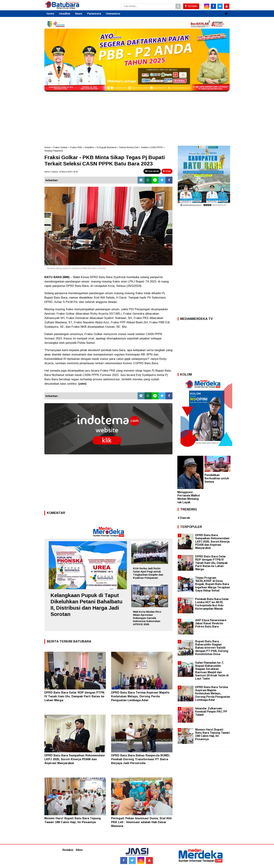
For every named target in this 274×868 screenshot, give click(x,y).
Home (50, 14)
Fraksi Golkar (60, 147)
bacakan (152, 171)
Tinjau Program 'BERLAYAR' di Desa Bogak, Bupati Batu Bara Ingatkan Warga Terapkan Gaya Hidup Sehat (213, 584)
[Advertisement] (137, 118)
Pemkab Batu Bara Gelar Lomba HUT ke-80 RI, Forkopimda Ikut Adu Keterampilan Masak (212, 604)
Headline (65, 14)
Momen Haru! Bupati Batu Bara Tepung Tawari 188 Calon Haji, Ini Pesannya (212, 734)
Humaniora (113, 14)
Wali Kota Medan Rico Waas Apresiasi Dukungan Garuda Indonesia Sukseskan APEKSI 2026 (147, 618)
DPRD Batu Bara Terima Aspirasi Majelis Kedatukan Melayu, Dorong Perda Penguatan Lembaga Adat (140, 696)
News (79, 14)
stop (167, 171)
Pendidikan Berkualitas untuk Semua (217, 478)
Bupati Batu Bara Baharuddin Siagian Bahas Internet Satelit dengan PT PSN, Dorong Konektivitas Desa (212, 648)
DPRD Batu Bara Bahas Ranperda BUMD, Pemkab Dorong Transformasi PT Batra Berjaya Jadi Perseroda (141, 759)
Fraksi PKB (76, 147)
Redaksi (68, 850)
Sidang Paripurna (54, 151)
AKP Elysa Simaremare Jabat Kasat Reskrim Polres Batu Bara (211, 623)
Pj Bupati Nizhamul (107, 147)
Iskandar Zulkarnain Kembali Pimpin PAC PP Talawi (211, 712)
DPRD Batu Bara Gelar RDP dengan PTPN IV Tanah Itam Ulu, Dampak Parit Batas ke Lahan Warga (74, 696)
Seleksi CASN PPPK (152, 147)
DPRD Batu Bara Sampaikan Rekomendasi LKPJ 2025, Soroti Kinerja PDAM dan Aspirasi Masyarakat (75, 759)
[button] (226, 12)
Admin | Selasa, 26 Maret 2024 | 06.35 (61, 172)
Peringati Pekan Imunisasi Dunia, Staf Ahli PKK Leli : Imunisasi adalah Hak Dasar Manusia (141, 822)
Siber (79, 850)
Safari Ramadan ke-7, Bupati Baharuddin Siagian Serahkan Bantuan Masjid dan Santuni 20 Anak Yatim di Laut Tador (212, 671)
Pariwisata (94, 14)
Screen (191, 6)
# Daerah (184, 518)
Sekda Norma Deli (129, 147)
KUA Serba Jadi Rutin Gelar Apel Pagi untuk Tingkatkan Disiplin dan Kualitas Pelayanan (148, 573)
